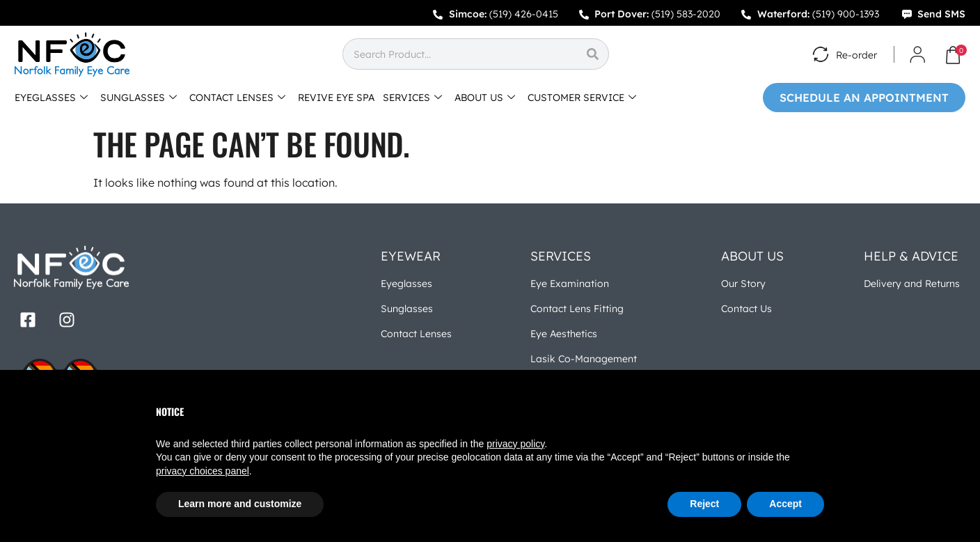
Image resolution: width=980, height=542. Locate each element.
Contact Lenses (416, 334)
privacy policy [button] (515, 444)
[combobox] (460, 54)
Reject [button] (704, 504)
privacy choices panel (203, 471)
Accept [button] (785, 504)
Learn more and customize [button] (240, 504)
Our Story (743, 284)
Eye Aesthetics (564, 334)
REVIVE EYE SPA (336, 98)
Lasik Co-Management (584, 359)
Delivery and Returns (912, 284)
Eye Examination (570, 284)
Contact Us (746, 309)
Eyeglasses (406, 284)
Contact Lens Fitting (577, 309)
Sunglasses (407, 309)
